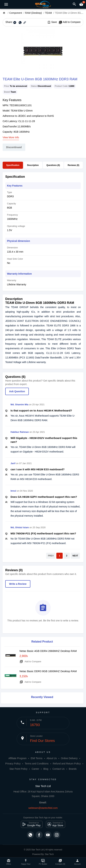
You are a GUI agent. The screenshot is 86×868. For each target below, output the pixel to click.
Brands (73, 769)
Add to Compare (70, 22)
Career (35, 769)
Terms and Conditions (37, 764)
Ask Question (17, 391)
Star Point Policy (19, 769)
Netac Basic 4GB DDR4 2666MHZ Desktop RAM (48, 651)
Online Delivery (69, 758)
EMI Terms (37, 758)
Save (52, 22)
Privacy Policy (13, 764)
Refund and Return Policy (67, 764)
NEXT (75, 556)
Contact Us (59, 769)
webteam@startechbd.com (43, 808)
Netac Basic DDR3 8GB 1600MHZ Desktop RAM (48, 671)
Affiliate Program (17, 758)
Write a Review (18, 584)
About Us (52, 758)
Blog (46, 769)
